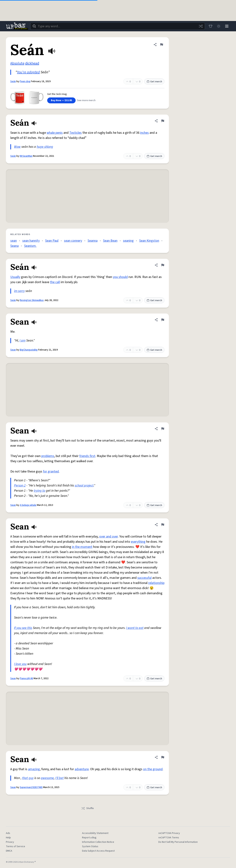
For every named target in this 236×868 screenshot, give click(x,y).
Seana (14, 246)
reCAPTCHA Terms (169, 838)
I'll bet (59, 778)
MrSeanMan (26, 156)
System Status (90, 846)
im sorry (19, 291)
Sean (13, 350)
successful (144, 578)
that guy (28, 778)
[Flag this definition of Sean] (163, 320)
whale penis (55, 133)
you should (120, 277)
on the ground (153, 769)
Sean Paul (52, 241)
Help (8, 838)
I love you (20, 664)
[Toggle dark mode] (219, 26)
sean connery (73, 241)
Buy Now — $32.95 (61, 100)
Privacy (10, 842)
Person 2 (20, 485)
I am (22, 341)
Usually (15, 277)
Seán (13, 81)
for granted (51, 471)
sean (14, 241)
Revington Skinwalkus (32, 300)
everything (138, 542)
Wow (17, 147)
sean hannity (31, 241)
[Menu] (227, 26)
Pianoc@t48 (26, 678)
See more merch (86, 100)
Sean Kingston (149, 241)
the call (55, 282)
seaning (128, 241)
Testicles (76, 133)
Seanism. (30, 246)
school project (84, 485)
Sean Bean (110, 241)
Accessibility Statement (95, 833)
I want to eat (135, 628)
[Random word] (201, 26)
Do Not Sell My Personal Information (178, 842)
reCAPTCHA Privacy (169, 833)
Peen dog (25, 81)
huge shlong (45, 147)
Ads (8, 833)
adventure (82, 769)
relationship (156, 583)
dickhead (32, 63)
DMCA (9, 851)
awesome (47, 778)
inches (144, 133)
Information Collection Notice (98, 842)
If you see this (23, 628)
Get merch (154, 82)
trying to (39, 491)
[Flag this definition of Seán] (162, 45)
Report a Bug (89, 838)
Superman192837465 (31, 787)
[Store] (211, 26)
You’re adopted (28, 72)
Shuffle (87, 808)
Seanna (93, 241)
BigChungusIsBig (29, 350)
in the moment (82, 547)
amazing (34, 769)
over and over (109, 537)
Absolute (17, 63)
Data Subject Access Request (98, 851)
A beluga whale (28, 505)
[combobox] (118, 26)
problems (48, 456)
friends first (87, 456)
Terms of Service (15, 846)
